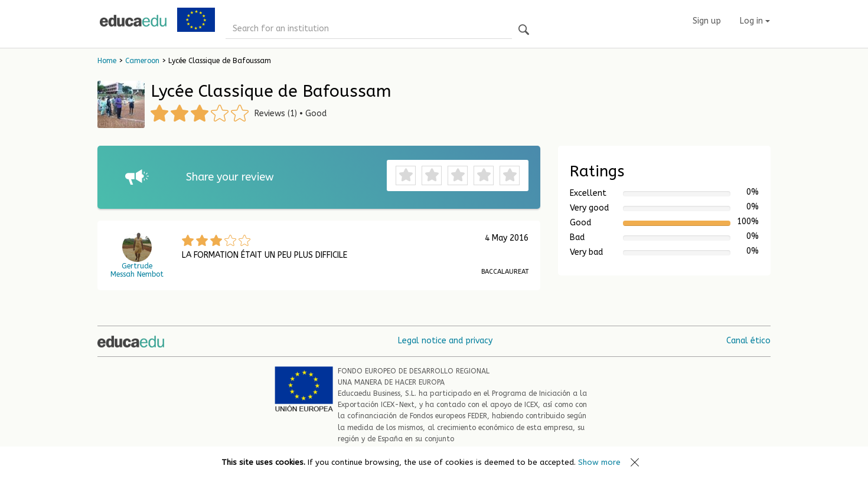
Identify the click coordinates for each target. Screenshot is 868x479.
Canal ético (748, 341)
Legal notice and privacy (445, 341)
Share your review (230, 177)
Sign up (707, 21)
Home (107, 61)
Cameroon (142, 61)
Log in (755, 21)
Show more (599, 462)
